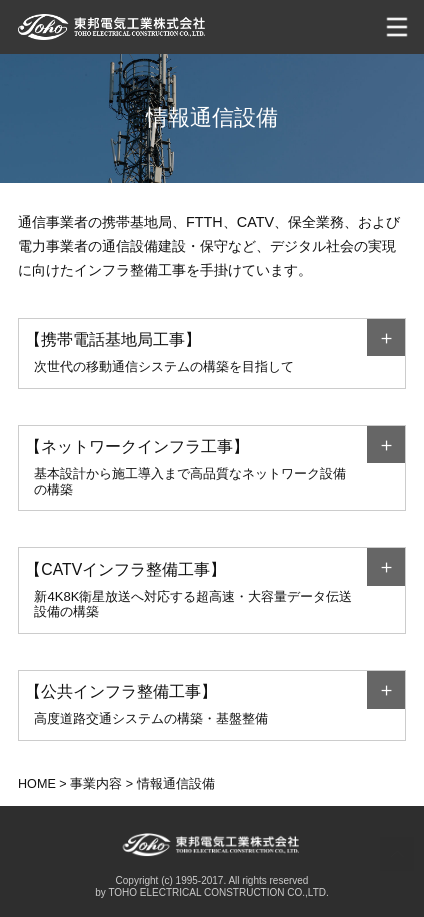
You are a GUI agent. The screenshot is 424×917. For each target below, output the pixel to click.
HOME (37, 784)
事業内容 (96, 784)
